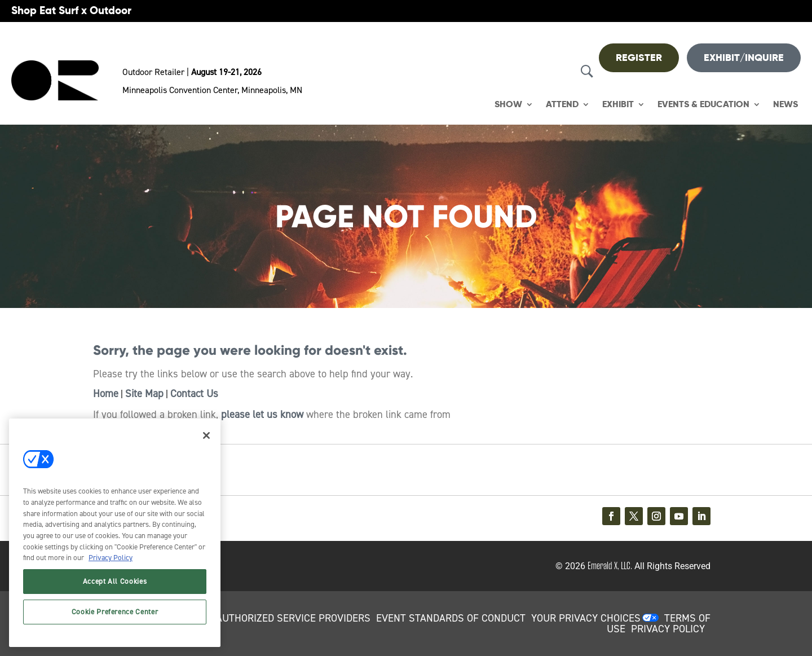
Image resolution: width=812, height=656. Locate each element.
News (785, 105)
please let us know (262, 415)
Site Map (144, 394)
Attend (562, 105)
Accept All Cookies (115, 581)
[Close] (206, 435)
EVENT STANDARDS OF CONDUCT (451, 618)
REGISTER (639, 58)
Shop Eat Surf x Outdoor (71, 10)
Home (106, 394)
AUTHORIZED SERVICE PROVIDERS (293, 618)
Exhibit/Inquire (744, 58)
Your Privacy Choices (586, 618)
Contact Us (194, 394)
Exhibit (618, 105)
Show (508, 105)
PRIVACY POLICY (668, 629)
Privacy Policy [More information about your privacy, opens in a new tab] (111, 558)
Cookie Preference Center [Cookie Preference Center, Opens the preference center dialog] (115, 612)
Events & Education (703, 105)
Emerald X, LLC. (610, 566)
